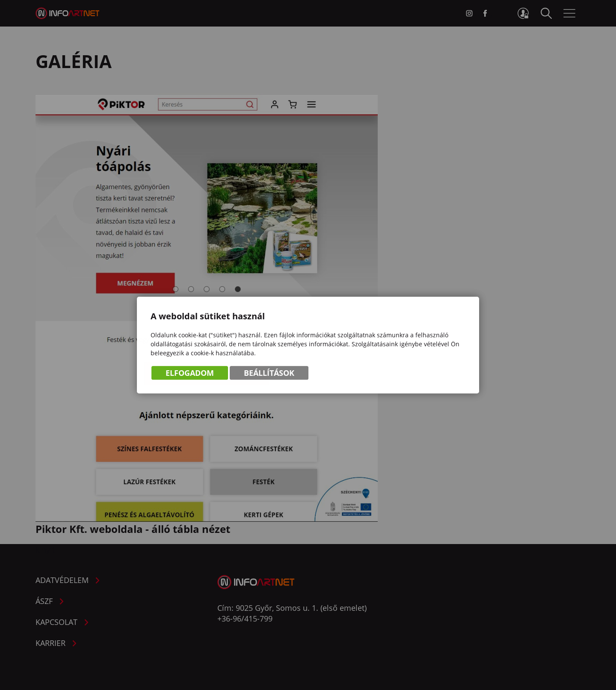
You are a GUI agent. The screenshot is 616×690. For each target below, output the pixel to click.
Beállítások (269, 373)
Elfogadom (190, 373)
